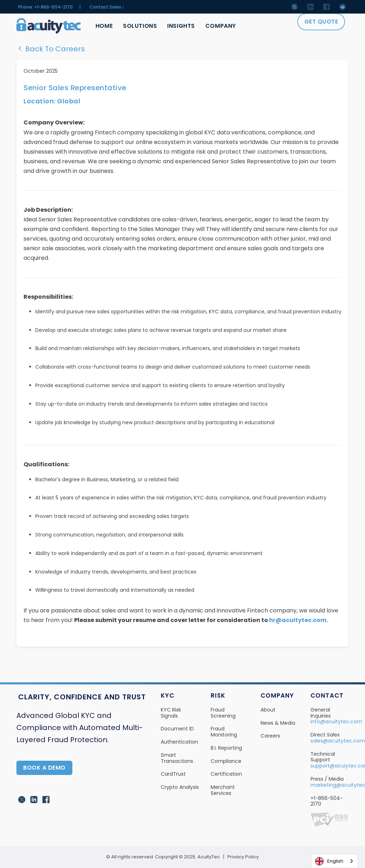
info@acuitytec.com (336, 721)
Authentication (179, 742)
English (329, 861)
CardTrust (173, 774)
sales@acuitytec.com (338, 741)
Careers (270, 736)
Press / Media (327, 779)
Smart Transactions (177, 758)
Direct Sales (325, 735)
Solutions (140, 26)
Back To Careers (51, 49)
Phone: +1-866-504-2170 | (49, 7)
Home (104, 26)
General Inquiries (321, 713)
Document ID (177, 729)
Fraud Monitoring (224, 732)
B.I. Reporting (226, 748)
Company (221, 26)
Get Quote (321, 22)
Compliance (226, 761)
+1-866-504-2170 (327, 801)
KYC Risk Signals (171, 713)
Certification (226, 774)
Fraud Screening (223, 713)
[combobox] (335, 861)
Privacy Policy (243, 857)
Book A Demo (44, 768)
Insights (181, 26)
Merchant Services (223, 790)
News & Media (278, 723)
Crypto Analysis (180, 787)
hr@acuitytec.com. (299, 620)
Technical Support (323, 757)
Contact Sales (107, 7)
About (268, 710)
